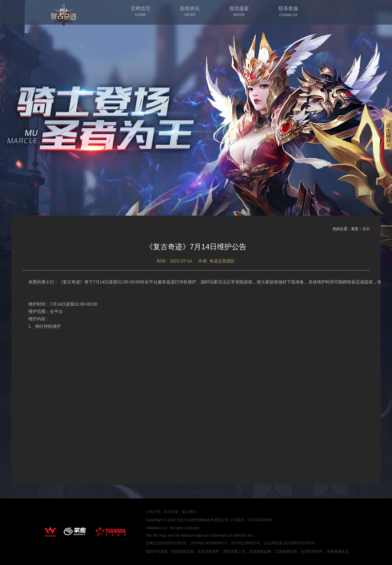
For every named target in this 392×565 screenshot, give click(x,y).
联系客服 (288, 12)
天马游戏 (171, 512)
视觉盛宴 (239, 12)
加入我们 (189, 512)
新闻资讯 (190, 12)
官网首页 (141, 12)
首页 (355, 229)
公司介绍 (153, 512)
